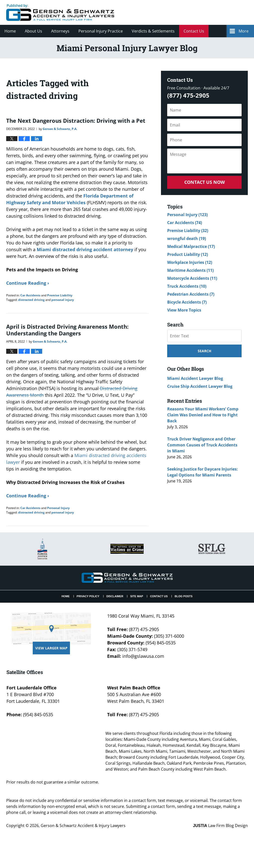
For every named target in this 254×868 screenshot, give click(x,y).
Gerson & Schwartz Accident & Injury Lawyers (83, 826)
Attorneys (60, 31)
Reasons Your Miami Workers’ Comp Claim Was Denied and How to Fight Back (203, 415)
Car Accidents (30, 295)
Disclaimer (115, 596)
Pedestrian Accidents (191, 294)
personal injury (63, 300)
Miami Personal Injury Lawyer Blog (60, 12)
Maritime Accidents (190, 270)
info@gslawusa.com (143, 656)
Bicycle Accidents (187, 302)
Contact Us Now (205, 182)
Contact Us (194, 31)
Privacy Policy (88, 596)
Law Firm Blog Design (220, 826)
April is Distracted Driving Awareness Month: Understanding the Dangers (67, 330)
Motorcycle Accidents (192, 278)
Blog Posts (184, 596)
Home (10, 31)
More (244, 31)
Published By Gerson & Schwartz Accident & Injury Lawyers (206, 12)
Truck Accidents (187, 286)
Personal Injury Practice (101, 31)
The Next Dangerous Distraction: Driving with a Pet (76, 120)
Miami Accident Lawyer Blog (195, 378)
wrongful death (187, 238)
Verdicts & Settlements (153, 31)
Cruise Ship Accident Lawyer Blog (200, 386)
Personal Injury (58, 508)
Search (205, 351)
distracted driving (31, 300)
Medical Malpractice (191, 246)
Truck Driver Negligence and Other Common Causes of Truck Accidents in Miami (202, 445)
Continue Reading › (28, 283)
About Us (33, 31)
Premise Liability (60, 295)
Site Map (137, 596)
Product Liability (188, 254)
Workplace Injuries (190, 262)
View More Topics (184, 310)
